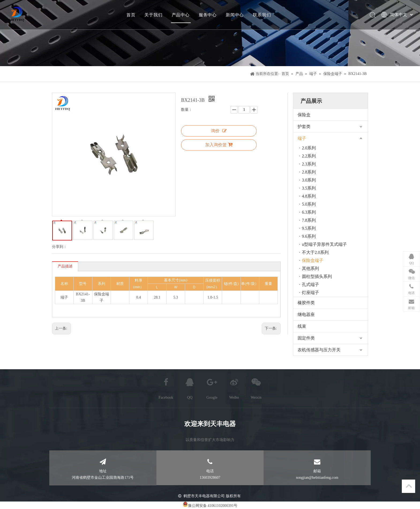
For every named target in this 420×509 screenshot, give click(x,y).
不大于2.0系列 (315, 252)
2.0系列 (309, 148)
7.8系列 (309, 220)
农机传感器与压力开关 (319, 350)
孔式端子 (310, 284)
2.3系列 (309, 164)
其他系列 (310, 268)
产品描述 (65, 266)
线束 (302, 326)
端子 (302, 138)
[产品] (210, 33)
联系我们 (262, 15)
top (409, 486)
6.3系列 (309, 212)
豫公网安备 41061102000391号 (213, 506)
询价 (219, 131)
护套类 (304, 127)
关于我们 (153, 15)
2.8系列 (309, 172)
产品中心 (181, 15)
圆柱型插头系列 (317, 276)
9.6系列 (309, 236)
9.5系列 (309, 228)
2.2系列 (309, 156)
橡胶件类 (306, 303)
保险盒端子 (313, 260)
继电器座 (306, 314)
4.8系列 (309, 196)
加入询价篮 (219, 145)
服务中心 (208, 15)
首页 (131, 15)
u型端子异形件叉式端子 (324, 244)
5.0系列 (309, 204)
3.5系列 (309, 188)
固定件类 (306, 338)
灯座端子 (310, 293)
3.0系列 (309, 180)
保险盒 (304, 115)
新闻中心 (235, 15)
